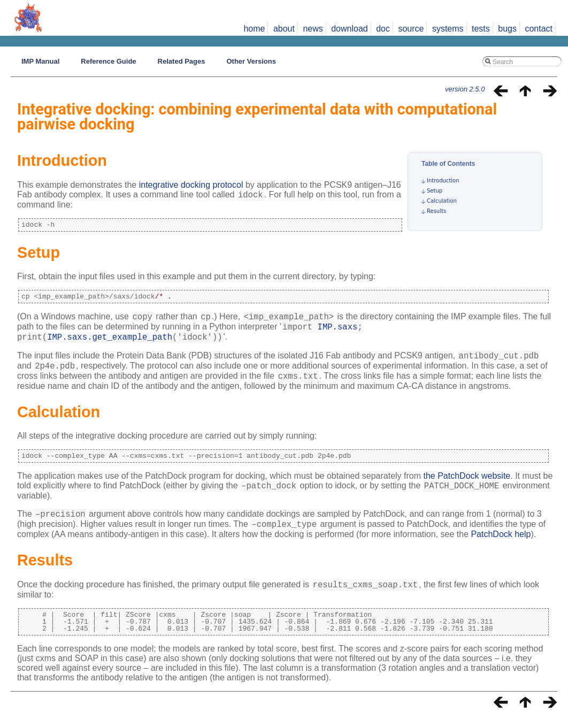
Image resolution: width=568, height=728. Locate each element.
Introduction (443, 181)
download (350, 29)
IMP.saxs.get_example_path (110, 343)
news (313, 29)
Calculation (442, 201)
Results (436, 211)
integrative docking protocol (191, 185)
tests (481, 29)
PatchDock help (501, 550)
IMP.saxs (338, 331)
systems (448, 29)
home (254, 29)
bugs (507, 29)
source (411, 29)
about (284, 29)
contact (539, 29)
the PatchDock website (467, 487)
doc (383, 29)
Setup (435, 191)
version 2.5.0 (465, 89)
